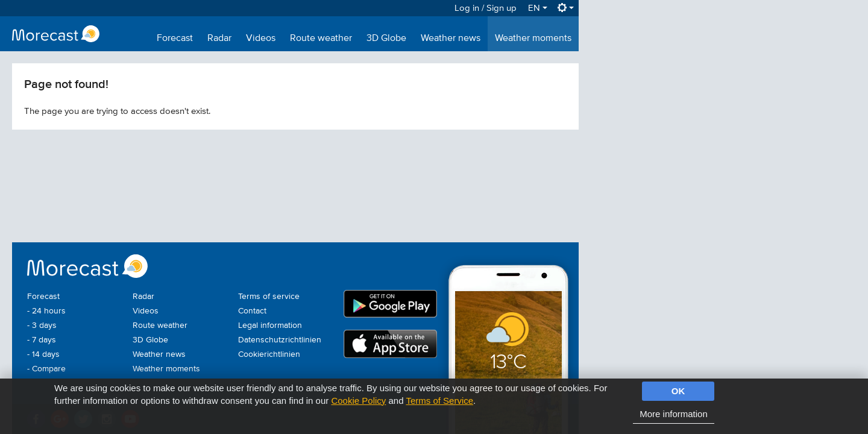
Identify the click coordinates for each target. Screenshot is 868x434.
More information (674, 414)
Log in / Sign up (486, 8)
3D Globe (386, 39)
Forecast (175, 39)
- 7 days (42, 340)
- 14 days (43, 354)
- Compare (46, 369)
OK (678, 391)
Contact (252, 311)
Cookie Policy (358, 401)
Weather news (451, 39)
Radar (219, 39)
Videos (261, 39)
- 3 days (42, 325)
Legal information (270, 325)
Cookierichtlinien (269, 354)
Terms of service (269, 297)
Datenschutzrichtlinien (280, 340)
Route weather (321, 39)
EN (538, 8)
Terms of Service (439, 401)
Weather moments (533, 39)
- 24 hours (46, 311)
